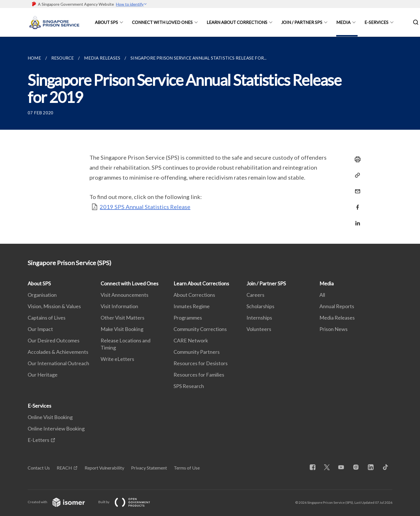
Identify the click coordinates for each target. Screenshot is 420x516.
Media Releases (337, 318)
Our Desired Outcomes (54, 340)
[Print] (356, 159)
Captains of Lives (47, 318)
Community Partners (197, 352)
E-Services (376, 22)
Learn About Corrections (237, 22)
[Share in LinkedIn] (356, 220)
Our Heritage (43, 375)
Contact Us (39, 468)
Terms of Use (187, 468)
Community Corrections (200, 329)
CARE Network (191, 340)
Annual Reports (337, 306)
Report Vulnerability (104, 468)
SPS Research (189, 386)
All (322, 295)
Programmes (188, 318)
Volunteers (259, 329)
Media (343, 22)
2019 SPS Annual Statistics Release (145, 207)
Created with (61, 502)
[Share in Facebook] (356, 204)
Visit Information (119, 306)
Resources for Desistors (201, 363)
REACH (64, 468)
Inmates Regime (192, 306)
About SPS (106, 22)
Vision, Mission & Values (54, 306)
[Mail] (356, 188)
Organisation (42, 295)
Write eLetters (117, 359)
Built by (129, 502)
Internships (259, 318)
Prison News (334, 329)
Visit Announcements (125, 295)
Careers (255, 295)
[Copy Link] (356, 175)
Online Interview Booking (56, 428)
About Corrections (194, 295)
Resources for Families (199, 375)
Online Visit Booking (50, 417)
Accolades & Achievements (58, 352)
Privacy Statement (149, 468)
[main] (210, 140)
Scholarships (260, 306)
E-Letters (38, 440)
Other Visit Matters (123, 318)
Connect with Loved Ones (162, 22)
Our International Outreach (58, 363)
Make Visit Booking (122, 329)
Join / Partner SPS (302, 22)
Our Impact (40, 329)
